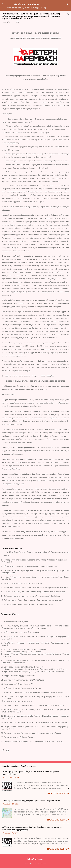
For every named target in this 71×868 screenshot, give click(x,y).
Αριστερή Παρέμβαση (26, 4)
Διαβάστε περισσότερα (58, 793)
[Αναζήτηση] (68, 5)
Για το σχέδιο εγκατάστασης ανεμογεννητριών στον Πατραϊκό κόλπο (31, 800)
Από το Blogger (36, 859)
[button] (68, 14)
